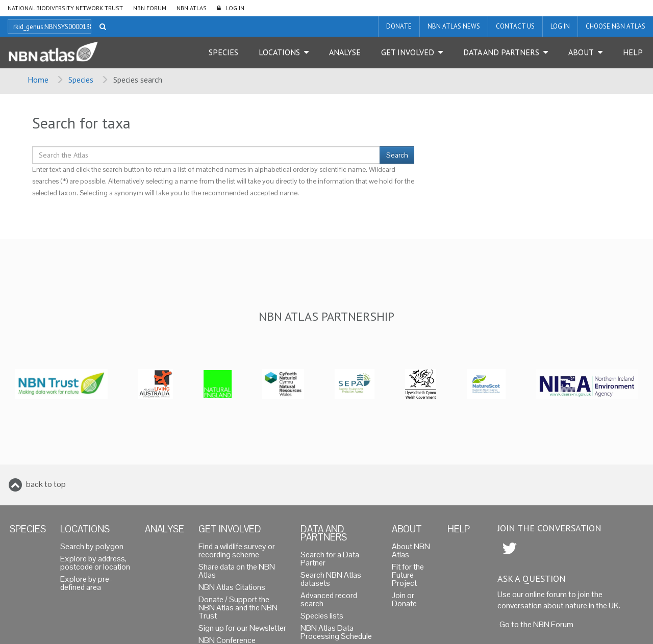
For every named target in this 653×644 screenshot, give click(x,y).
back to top (46, 484)
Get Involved (408, 52)
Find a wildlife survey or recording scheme (237, 550)
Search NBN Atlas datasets (331, 579)
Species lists (322, 616)
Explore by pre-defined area (86, 583)
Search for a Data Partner (330, 559)
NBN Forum (150, 8)
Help (633, 52)
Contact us (515, 26)
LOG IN (235, 8)
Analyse (345, 52)
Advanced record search (329, 599)
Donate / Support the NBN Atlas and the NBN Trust (238, 608)
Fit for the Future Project (408, 575)
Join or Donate (404, 599)
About (581, 52)
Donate (399, 26)
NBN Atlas (192, 8)
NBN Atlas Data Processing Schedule (336, 632)
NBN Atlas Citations (232, 587)
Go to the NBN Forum (536, 624)
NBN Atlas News (454, 26)
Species (223, 52)
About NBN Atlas (411, 550)
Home (38, 80)
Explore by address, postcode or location (95, 563)
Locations (279, 52)
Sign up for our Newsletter (242, 628)
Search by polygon (92, 546)
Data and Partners (501, 52)
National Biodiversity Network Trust (65, 8)
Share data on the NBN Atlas (237, 571)
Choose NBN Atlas (616, 26)
